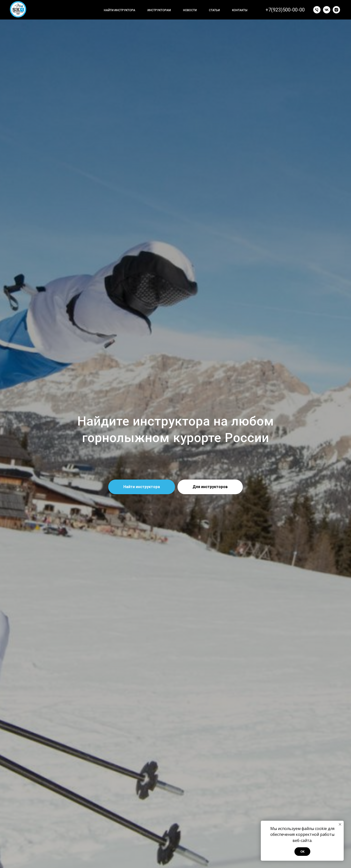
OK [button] (302, 852)
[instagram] (336, 10)
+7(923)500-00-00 (285, 10)
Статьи (214, 10)
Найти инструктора (120, 10)
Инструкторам (159, 10)
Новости (190, 10)
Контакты (240, 10)
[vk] (327, 10)
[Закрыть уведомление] (340, 824)
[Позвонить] (317, 10)
